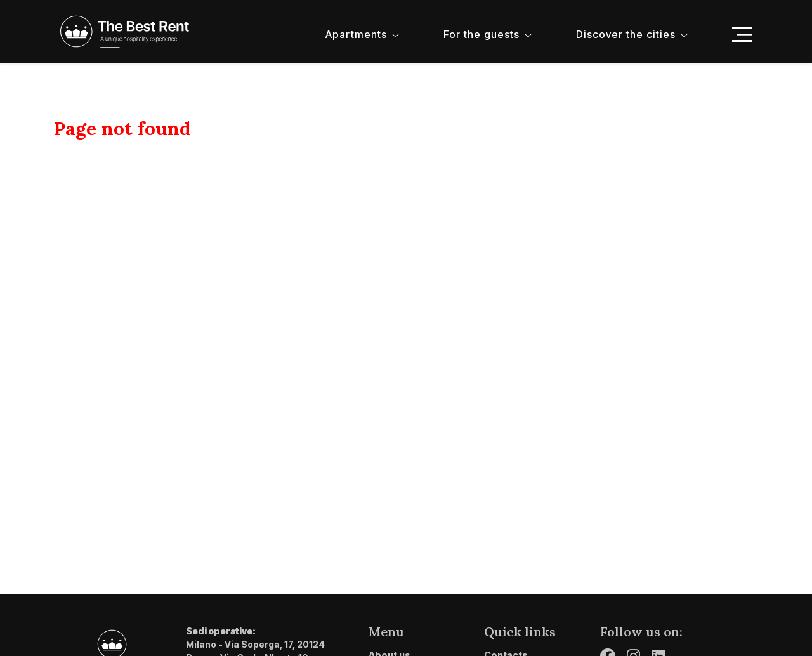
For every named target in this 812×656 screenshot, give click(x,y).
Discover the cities (626, 34)
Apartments (356, 34)
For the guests (481, 34)
